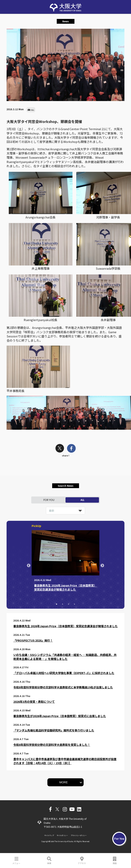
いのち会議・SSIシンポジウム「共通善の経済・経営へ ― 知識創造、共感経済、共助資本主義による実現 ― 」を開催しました (65, 657)
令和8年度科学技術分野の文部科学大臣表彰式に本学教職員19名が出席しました (63, 687)
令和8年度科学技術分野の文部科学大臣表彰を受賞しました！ (52, 745)
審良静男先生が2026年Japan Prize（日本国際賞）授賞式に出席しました (60, 716)
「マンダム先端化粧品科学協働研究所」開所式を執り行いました (54, 730)
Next (102, 566)
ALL (82, 500)
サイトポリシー (62, 835)
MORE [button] (64, 782)
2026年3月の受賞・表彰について (34, 702)
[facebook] (71, 449)
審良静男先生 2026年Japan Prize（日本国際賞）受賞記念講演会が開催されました (65, 626)
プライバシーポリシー (79, 835)
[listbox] (65, 511)
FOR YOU (49, 500)
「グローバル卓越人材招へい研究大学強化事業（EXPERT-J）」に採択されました (64, 673)
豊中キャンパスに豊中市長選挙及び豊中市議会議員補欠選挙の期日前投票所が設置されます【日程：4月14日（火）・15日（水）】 (65, 761)
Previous (29, 566)
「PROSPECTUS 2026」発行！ (33, 640)
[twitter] (60, 449)
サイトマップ (49, 835)
